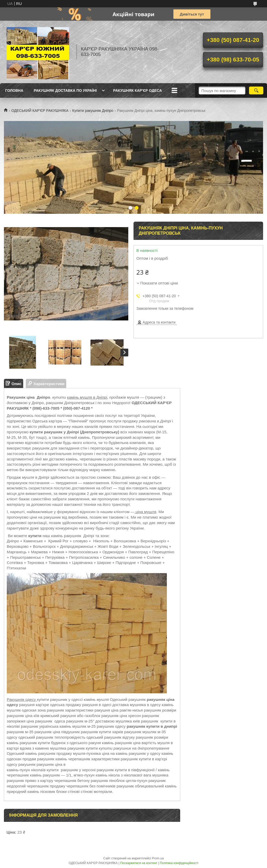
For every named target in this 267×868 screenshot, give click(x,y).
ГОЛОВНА (14, 90)
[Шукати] (256, 90)
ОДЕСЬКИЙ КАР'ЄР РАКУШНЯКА (40, 111)
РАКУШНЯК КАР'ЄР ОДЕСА (138, 90)
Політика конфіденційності (179, 863)
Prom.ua (158, 858)
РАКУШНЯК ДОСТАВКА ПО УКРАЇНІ (65, 90)
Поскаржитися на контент (139, 863)
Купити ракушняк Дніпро (93, 111)
